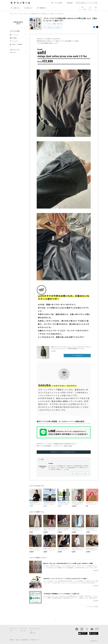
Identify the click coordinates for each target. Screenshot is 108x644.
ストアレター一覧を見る (93, 607)
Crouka (51, 463)
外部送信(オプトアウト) (35, 640)
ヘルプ (31, 631)
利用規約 (17, 640)
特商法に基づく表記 (15, 50)
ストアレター (20, 14)
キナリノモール (13, 14)
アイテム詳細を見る (77, 356)
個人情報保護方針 (25, 640)
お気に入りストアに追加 (53, 27)
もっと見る (66, 469)
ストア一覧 (23, 631)
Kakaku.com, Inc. (95, 641)
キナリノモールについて (35, 629)
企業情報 (12, 640)
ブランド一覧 (23, 629)
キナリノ (12, 631)
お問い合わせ (13, 52)
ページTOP (55, 619)
